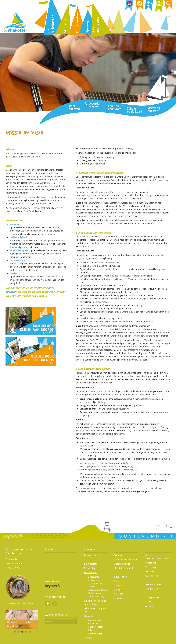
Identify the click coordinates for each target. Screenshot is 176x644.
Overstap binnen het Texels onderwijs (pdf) (96, 624)
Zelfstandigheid (18, 237)
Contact (88, 638)
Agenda (149, 606)
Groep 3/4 (119, 585)
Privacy (92, 630)
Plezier (13, 273)
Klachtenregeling (96, 633)
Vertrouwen (16, 224)
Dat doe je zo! (152, 589)
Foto (148, 610)
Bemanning (90, 568)
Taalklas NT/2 (121, 598)
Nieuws (149, 602)
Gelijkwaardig (152, 576)
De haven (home (92, 555)
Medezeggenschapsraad (126, 559)
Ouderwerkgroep (122, 564)
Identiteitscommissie (124, 568)
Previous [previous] (9, 620)
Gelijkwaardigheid (19, 250)
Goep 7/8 (118, 594)
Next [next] (34, 620)
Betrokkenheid (18, 260)
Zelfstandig (151, 567)
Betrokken (150, 571)
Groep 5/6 (119, 590)
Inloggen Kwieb (153, 597)
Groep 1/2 (119, 581)
